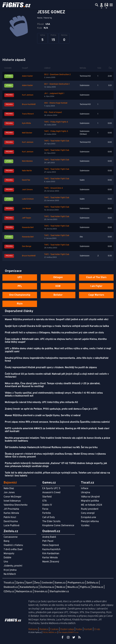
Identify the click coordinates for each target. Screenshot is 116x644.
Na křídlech (10, 574)
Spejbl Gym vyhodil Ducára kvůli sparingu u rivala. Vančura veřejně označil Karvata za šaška (57, 326)
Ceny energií (88, 513)
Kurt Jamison (28, 95)
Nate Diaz (9, 489)
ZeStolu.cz (93, 583)
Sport (29, 583)
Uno (6, 562)
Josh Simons (27, 190)
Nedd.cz (61, 587)
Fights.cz (85, 587)
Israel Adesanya (12, 501)
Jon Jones (9, 493)
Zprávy (20, 583)
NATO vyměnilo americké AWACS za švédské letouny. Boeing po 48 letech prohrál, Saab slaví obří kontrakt (57, 430)
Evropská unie (89, 517)
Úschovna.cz (47, 587)
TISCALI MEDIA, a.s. (50, 632)
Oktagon (58, 277)
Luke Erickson (28, 199)
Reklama (33, 629)
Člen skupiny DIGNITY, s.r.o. (68, 632)
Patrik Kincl (10, 517)
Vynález (85, 526)
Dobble (7, 558)
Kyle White (27, 123)
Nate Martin (27, 171)
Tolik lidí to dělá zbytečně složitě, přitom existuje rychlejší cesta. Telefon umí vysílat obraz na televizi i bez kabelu (57, 474)
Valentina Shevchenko (16, 505)
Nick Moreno (27, 161)
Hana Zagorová (51, 545)
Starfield (47, 497)
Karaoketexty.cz (29, 587)
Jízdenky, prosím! (13, 566)
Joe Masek (27, 209)
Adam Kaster (27, 76)
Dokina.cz (98, 587)
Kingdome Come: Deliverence (58, 526)
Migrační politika (90, 501)
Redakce (44, 629)
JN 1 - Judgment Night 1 (54, 94)
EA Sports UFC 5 (51, 489)
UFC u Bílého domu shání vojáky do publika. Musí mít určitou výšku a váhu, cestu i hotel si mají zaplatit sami (58, 350)
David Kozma (11, 522)
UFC (20, 277)
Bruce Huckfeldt (29, 104)
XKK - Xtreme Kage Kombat (56, 103)
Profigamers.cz (76, 583)
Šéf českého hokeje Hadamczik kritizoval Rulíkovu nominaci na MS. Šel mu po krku (51, 447)
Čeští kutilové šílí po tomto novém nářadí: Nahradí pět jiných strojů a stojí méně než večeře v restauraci (57, 376)
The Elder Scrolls (51, 522)
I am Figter (96, 286)
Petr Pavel (48, 541)
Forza (45, 509)
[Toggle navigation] (111, 5)
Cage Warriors (96, 295)
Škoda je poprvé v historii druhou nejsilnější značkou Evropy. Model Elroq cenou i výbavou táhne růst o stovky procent (55, 455)
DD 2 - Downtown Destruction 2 (57, 75)
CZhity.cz (9, 592)
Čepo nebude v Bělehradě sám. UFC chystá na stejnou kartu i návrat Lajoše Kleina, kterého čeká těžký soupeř (56, 341)
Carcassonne (11, 537)
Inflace (85, 489)
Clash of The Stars (96, 277)
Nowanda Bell (28, 228)
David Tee (26, 180)
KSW (58, 286)
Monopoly (9, 554)
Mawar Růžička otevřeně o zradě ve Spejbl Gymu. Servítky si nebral (43, 416)
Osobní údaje (67, 629)
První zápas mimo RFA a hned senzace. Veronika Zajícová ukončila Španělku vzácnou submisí (57, 422)
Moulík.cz (73, 587)
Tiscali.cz (9, 583)
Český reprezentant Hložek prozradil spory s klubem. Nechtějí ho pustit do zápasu (51, 368)
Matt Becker (27, 133)
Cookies (54, 629)
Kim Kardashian (51, 554)
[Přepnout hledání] (97, 5)
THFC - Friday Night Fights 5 (56, 131)
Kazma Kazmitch (51, 550)
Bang (6, 541)
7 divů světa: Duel (13, 550)
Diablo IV (47, 505)
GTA (44, 501)
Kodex (79, 629)
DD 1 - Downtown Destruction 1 (57, 84)
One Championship (20, 295)
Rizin (20, 304)
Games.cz (60, 583)
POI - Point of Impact (53, 112)
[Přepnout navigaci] (101, 5)
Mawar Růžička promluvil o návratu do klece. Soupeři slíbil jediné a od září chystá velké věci (57, 320)
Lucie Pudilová (11, 526)
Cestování (47, 583)
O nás (97, 629)
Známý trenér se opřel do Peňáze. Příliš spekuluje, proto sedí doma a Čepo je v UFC (51, 409)
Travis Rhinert (28, 114)
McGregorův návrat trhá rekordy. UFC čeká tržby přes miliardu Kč (41, 402)
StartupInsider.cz (59, 592)
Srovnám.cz (41, 592)
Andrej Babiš (49, 537)
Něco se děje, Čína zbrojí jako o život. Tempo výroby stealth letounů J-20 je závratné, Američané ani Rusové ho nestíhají (52, 385)
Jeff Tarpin (27, 218)
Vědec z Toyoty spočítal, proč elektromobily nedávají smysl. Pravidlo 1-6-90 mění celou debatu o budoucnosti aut (54, 394)
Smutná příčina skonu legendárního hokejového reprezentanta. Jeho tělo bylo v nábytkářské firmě (57, 360)
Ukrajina (85, 493)
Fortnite (47, 513)
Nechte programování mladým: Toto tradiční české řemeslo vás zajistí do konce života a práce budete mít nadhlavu (57, 440)
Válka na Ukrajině (90, 497)
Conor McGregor (13, 497)
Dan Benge (27, 246)
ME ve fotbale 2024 (92, 505)
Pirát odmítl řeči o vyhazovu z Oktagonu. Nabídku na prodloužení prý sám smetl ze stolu (54, 333)
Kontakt (88, 629)
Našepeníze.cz (24, 592)
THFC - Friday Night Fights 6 (56, 122)
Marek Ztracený (51, 562)
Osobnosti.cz (11, 587)
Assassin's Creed (51, 493)
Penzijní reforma (90, 522)
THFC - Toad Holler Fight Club (57, 141)
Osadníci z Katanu (13, 545)
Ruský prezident (90, 509)
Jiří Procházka (11, 509)
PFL (20, 286)
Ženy (37, 583)
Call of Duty (49, 517)
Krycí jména (10, 570)
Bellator (58, 295)
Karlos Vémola (11, 513)
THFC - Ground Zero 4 (54, 188)
